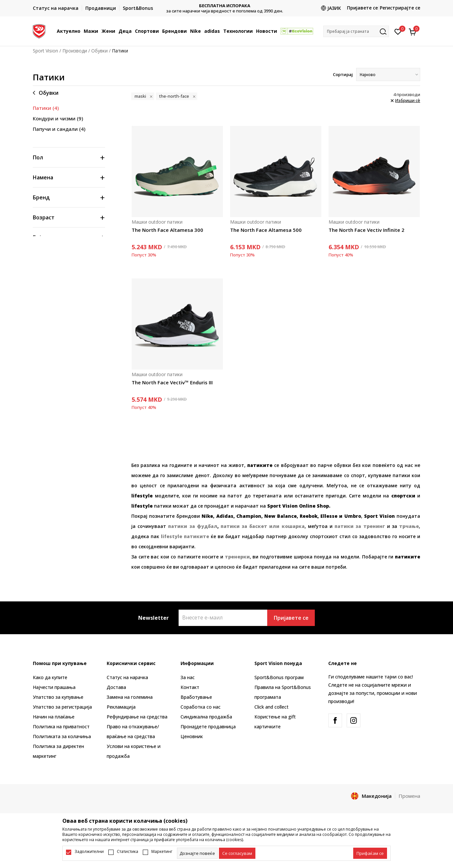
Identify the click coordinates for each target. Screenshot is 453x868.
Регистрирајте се (400, 8)
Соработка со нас (201, 707)
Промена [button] (409, 796)
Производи (75, 51)
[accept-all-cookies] (370, 853)
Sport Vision (45, 51)
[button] (356, 31)
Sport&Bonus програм (279, 677)
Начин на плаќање (54, 717)
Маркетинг (162, 852)
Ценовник (192, 736)
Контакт (190, 687)
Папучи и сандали (59, 129)
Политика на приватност (61, 727)
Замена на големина (130, 697)
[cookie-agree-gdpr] (237, 853)
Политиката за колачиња (62, 736)
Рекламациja (121, 707)
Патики (46, 108)
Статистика (128, 852)
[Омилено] (398, 31)
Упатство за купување (58, 697)
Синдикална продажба (206, 717)
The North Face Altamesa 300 (167, 230)
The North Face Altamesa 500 (266, 230)
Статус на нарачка (127, 677)
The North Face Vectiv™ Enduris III (172, 382)
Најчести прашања (54, 687)
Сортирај (343, 74)
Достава (116, 687)
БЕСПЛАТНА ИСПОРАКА (226, 6)
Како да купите (50, 677)
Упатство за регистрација (62, 707)
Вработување (196, 697)
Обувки (99, 51)
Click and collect (271, 707)
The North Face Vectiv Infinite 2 (367, 230)
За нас (188, 677)
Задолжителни (89, 852)
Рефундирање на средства (137, 717)
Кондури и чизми (58, 118)
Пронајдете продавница (208, 727)
